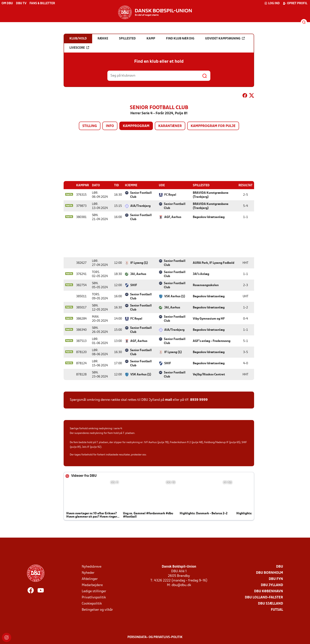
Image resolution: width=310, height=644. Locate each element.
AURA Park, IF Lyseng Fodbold (214, 263)
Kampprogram (136, 126)
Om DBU (7, 3)
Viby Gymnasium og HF (209, 319)
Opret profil (295, 3)
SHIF (134, 285)
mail (168, 400)
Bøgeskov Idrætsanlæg (209, 217)
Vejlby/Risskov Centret (209, 374)
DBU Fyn (276, 579)
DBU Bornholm (270, 573)
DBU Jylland (272, 585)
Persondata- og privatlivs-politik (155, 637)
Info (110, 126)
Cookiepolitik (92, 603)
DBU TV (21, 3)
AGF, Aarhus (173, 217)
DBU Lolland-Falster (264, 597)
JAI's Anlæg (201, 274)
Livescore (79, 48)
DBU (280, 567)
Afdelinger (90, 579)
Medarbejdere (92, 585)
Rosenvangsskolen (206, 285)
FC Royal (170, 195)
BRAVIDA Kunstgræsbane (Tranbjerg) (211, 195)
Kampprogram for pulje (213, 126)
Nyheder (88, 573)
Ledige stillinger (94, 591)
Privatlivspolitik (94, 597)
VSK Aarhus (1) (175, 296)
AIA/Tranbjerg (140, 206)
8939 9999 (199, 400)
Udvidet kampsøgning (225, 38)
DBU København (269, 591)
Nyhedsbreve (92, 567)
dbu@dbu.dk (181, 585)
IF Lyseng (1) (139, 263)
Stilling (90, 126)
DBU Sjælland (270, 603)
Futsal (277, 610)
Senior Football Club (141, 195)
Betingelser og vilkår (97, 610)
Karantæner (170, 126)
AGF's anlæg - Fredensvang (212, 341)
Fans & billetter (42, 3)
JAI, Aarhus (138, 274)
